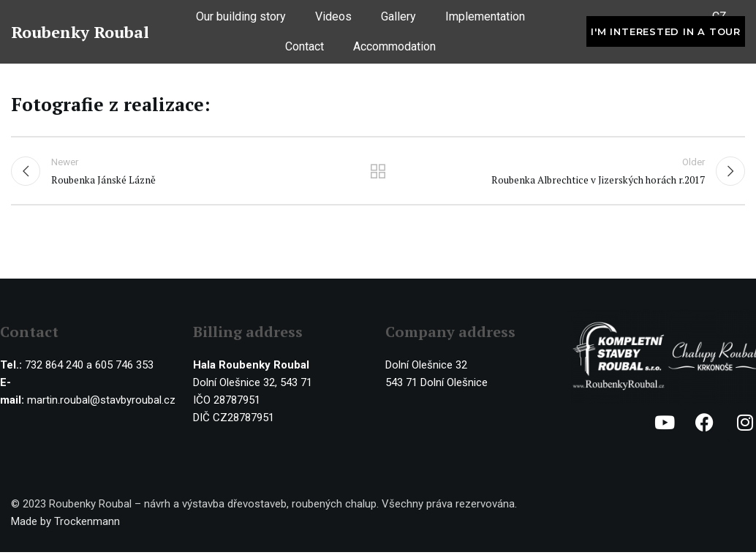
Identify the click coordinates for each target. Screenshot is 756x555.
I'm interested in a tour (666, 35)
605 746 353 (124, 368)
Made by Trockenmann (65, 524)
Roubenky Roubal (80, 35)
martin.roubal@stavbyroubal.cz (101, 403)
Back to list (378, 173)
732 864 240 (54, 368)
